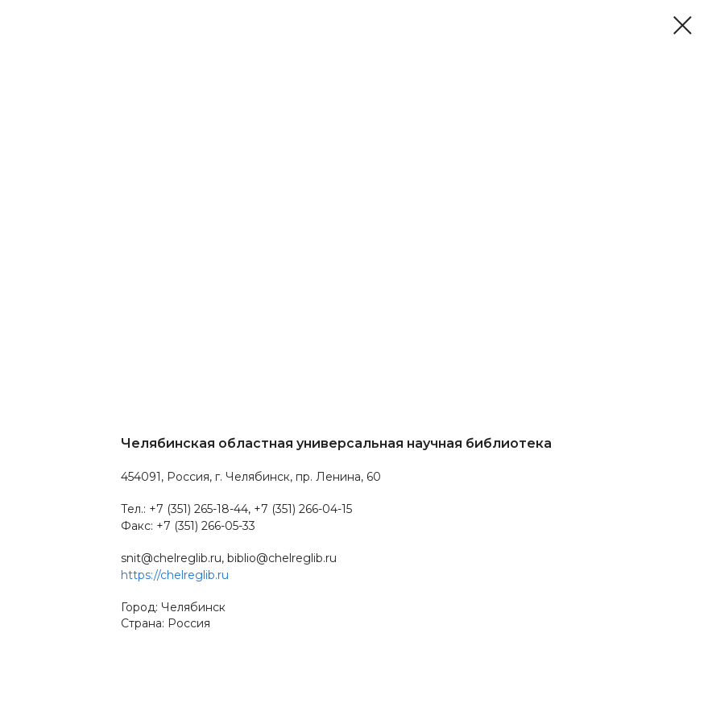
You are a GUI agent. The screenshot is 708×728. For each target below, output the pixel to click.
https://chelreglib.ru (175, 575)
